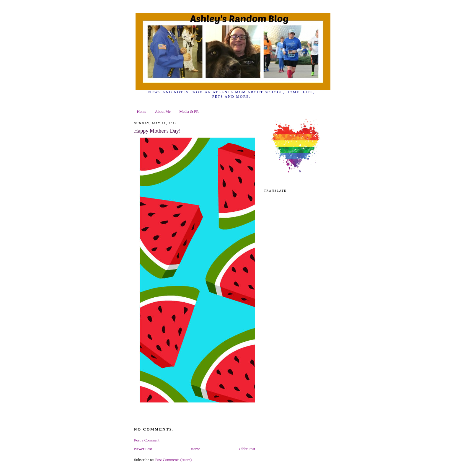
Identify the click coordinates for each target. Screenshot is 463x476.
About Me (163, 111)
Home (142, 111)
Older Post (247, 449)
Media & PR (189, 111)
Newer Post (143, 449)
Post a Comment (147, 440)
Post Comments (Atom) (174, 460)
